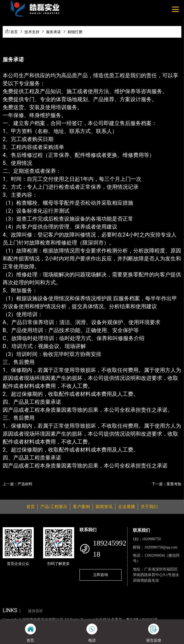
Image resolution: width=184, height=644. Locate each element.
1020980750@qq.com (161, 547)
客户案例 (81, 507)
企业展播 (127, 507)
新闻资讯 (104, 507)
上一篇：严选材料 (18, 484)
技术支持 (32, 32)
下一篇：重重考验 (166, 484)
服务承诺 (53, 32)
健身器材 (35, 611)
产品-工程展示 (54, 507)
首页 (14, 32)
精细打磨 (75, 32)
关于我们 (149, 507)
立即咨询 (101, 575)
